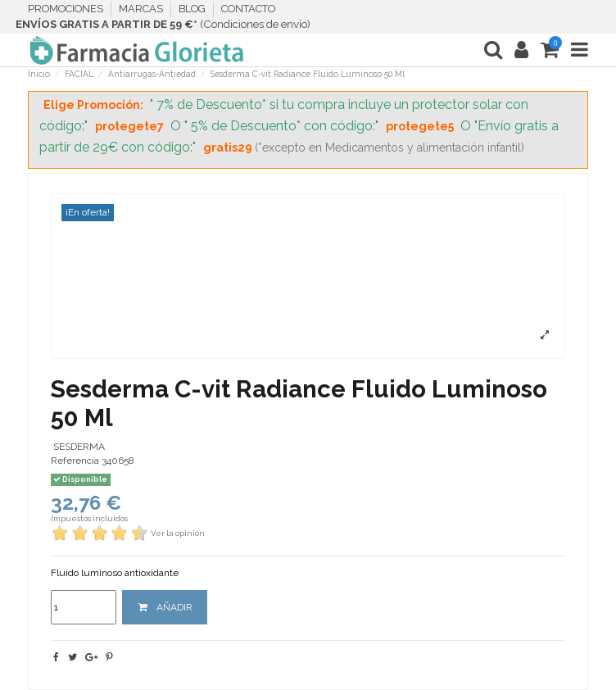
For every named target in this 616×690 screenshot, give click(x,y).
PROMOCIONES (67, 9)
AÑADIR (165, 607)
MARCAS (142, 9)
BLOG (193, 9)
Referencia (75, 461)
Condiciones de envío (255, 24)
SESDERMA (79, 447)
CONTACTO (248, 9)
